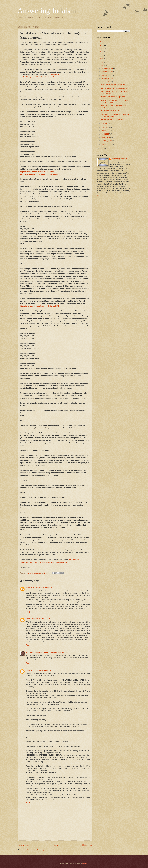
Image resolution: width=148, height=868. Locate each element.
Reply (28, 612)
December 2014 (107, 68)
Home (55, 845)
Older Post (87, 845)
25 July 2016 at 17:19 (44, 619)
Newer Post (23, 845)
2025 (102, 42)
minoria (29, 588)
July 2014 (105, 124)
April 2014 (105, 134)
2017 (102, 55)
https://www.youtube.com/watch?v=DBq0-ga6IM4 (40, 306)
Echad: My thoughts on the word (113, 119)
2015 (102, 62)
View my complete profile (106, 196)
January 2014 (107, 144)
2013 (102, 148)
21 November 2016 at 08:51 (58, 652)
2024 (102, 45)
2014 (102, 65)
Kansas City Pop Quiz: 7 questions (113, 97)
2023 (102, 48)
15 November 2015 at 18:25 (42, 588)
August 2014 (106, 82)
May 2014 (105, 131)
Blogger (85, 863)
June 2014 (106, 127)
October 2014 (107, 75)
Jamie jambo (31, 619)
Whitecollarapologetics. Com (37, 652)
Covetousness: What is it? (110, 111)
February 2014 (107, 141)
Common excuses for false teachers (114, 85)
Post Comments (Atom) (35, 850)
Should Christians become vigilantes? (114, 88)
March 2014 (106, 137)
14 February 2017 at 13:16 (42, 670)
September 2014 (108, 78)
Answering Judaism (47, 11)
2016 (102, 59)
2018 (102, 52)
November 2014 (107, 72)
